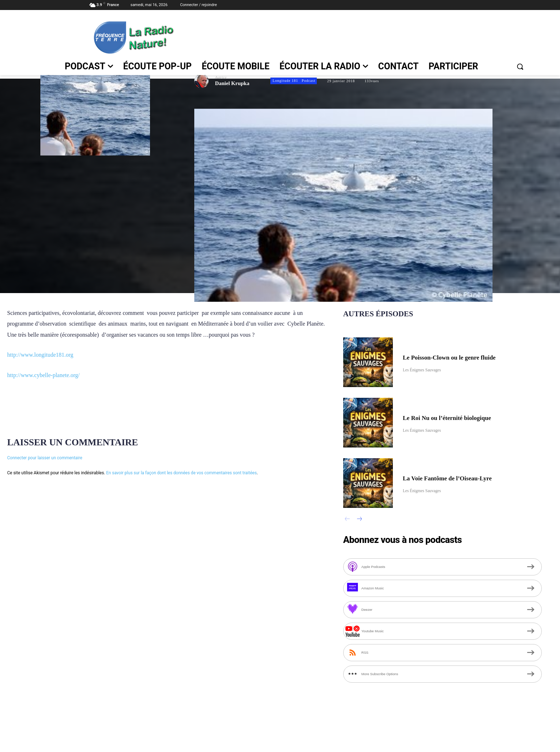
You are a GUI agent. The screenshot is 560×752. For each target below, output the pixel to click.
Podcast (308, 81)
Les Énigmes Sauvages (426, 370)
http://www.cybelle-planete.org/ (43, 375)
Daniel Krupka (232, 83)
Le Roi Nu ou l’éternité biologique (457, 417)
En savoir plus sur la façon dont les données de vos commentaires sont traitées (181, 473)
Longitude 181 (285, 81)
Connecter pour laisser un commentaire (45, 458)
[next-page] (359, 520)
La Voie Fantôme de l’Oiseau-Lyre (458, 478)
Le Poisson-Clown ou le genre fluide (460, 357)
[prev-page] (348, 520)
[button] (520, 66)
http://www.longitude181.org (40, 355)
